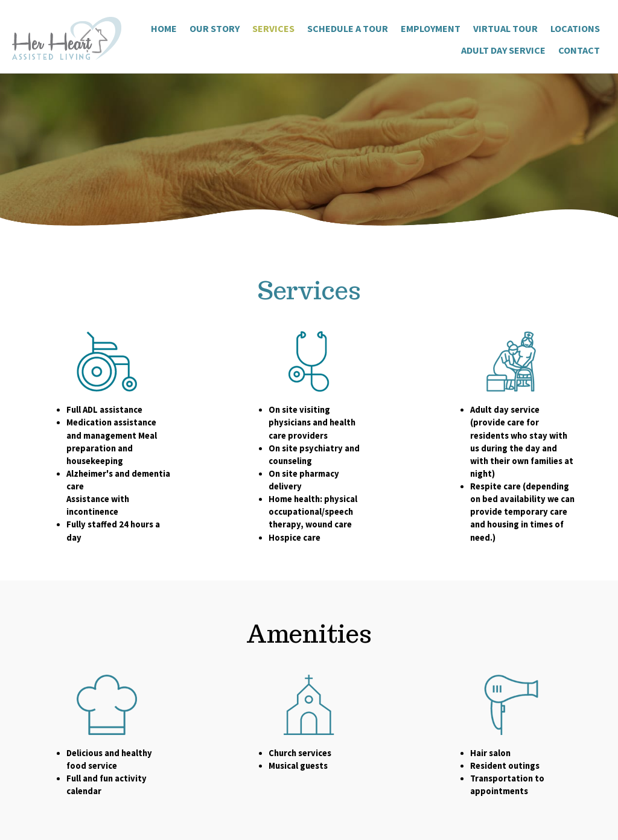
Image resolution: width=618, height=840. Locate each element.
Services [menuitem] (273, 28)
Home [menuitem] (164, 28)
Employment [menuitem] (431, 28)
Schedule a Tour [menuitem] (348, 28)
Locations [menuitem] (575, 28)
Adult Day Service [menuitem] (503, 50)
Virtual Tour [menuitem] (505, 28)
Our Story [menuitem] (215, 28)
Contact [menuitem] (579, 50)
